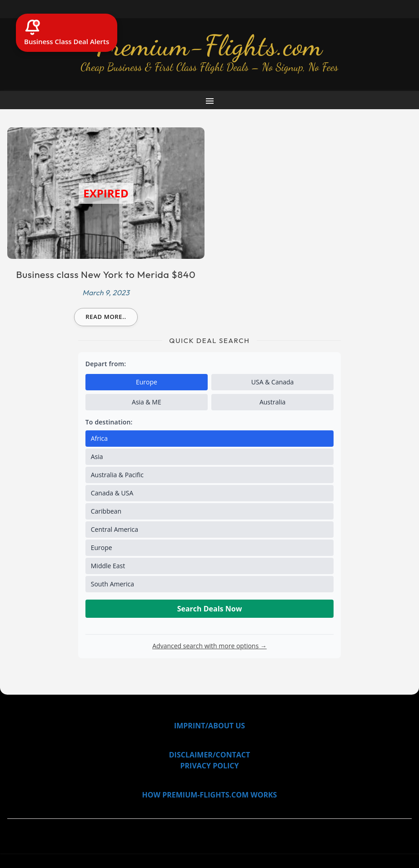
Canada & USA (112, 493)
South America (112, 584)
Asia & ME (147, 402)
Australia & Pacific (117, 475)
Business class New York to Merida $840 (106, 274)
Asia (97, 457)
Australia (272, 402)
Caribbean (106, 511)
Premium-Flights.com (210, 45)
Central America (115, 529)
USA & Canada (273, 382)
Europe (147, 382)
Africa (99, 438)
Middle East (108, 566)
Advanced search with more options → (209, 646)
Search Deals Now (210, 609)
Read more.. (106, 317)
